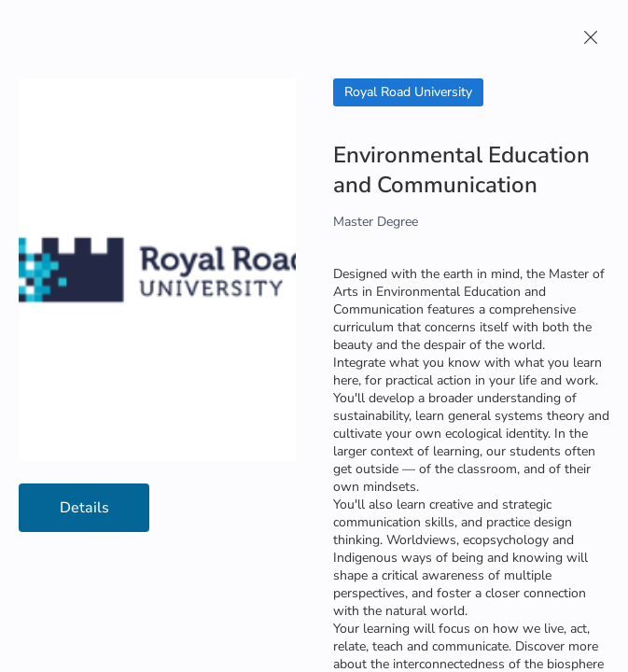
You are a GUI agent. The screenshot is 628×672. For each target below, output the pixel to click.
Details (84, 508)
